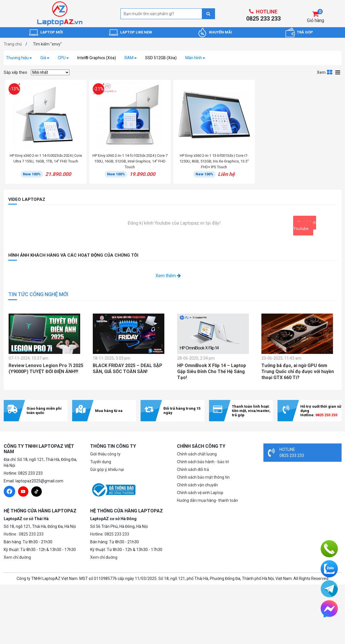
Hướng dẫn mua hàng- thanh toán (207, 500)
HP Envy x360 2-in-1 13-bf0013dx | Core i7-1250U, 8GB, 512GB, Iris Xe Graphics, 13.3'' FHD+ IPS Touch (214, 161)
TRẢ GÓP (305, 32)
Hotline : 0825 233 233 (24, 534)
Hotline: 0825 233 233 (110, 534)
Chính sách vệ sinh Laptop (200, 493)
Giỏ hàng (316, 20)
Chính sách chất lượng (197, 454)
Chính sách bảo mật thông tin (203, 477)
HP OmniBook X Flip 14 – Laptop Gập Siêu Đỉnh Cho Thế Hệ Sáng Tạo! (212, 371)
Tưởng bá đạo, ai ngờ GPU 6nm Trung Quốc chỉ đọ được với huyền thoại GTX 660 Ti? (298, 371)
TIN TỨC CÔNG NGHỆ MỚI (38, 294)
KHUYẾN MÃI (220, 32)
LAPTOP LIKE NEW (136, 32)
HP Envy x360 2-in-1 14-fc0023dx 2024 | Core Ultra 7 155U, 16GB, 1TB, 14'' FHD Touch (46, 158)
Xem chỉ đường (17, 557)
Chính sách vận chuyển (197, 485)
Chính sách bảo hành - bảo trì (203, 462)
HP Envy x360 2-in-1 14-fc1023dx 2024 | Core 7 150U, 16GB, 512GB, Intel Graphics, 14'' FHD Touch (130, 161)
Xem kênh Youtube (305, 226)
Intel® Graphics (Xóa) (97, 58)
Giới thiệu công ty (105, 454)
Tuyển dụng (101, 462)
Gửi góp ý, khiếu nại (107, 469)
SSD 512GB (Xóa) (161, 58)
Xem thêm (168, 276)
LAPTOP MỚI (52, 32)
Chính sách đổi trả (193, 469)
